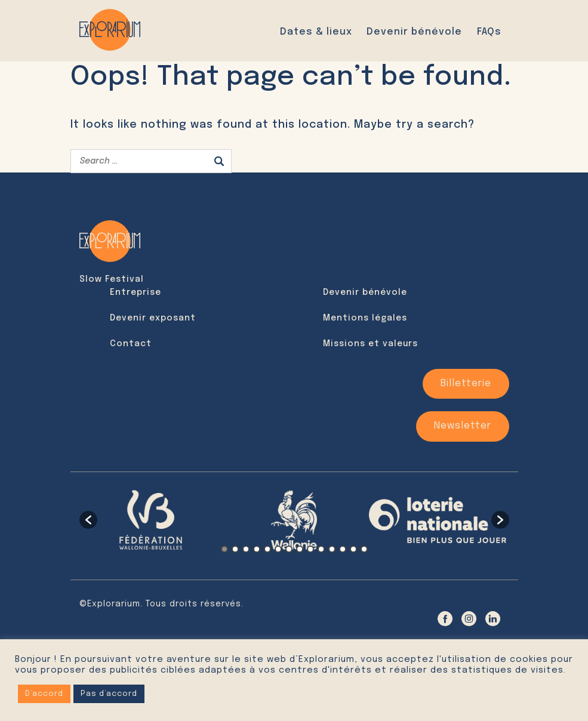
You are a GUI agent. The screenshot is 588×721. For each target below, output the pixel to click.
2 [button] (235, 549)
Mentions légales (365, 318)
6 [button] (278, 549)
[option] (151, 519)
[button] (88, 519)
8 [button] (300, 549)
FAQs (489, 32)
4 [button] (257, 549)
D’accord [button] (44, 694)
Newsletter (463, 426)
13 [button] (353, 549)
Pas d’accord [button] (109, 694)
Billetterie (466, 383)
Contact (131, 344)
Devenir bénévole (415, 32)
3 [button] (246, 549)
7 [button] (289, 549)
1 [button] (224, 549)
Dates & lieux (316, 32)
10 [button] (321, 549)
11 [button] (332, 549)
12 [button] (343, 549)
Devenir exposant (153, 318)
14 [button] (364, 549)
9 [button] (310, 549)
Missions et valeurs (370, 344)
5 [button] (267, 549)
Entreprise (136, 292)
